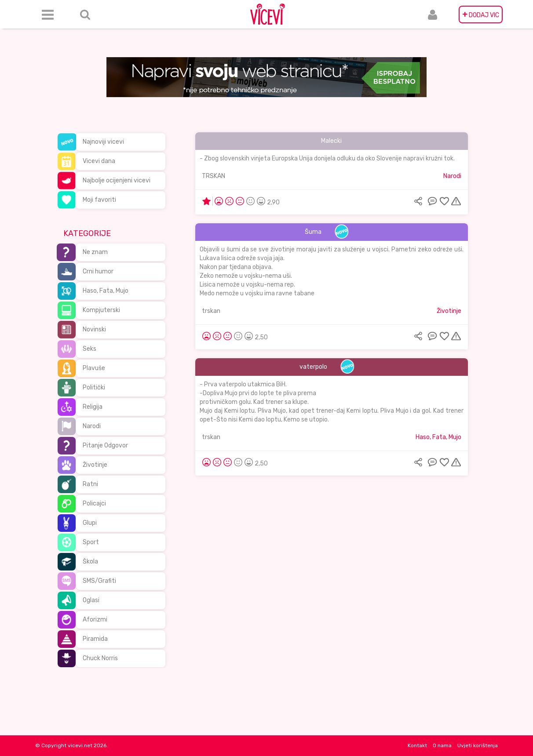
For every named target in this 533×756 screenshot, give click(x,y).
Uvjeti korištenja (478, 745)
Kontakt (417, 745)
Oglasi (91, 600)
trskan (211, 311)
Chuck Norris (100, 658)
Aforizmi (95, 620)
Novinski (94, 329)
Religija (93, 407)
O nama (442, 745)
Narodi (92, 426)
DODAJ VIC (481, 15)
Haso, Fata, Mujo (106, 291)
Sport (91, 542)
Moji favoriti (99, 200)
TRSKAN (214, 176)
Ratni (90, 484)
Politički (94, 387)
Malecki (331, 141)
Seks (89, 349)
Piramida (95, 639)
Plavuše (94, 368)
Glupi (90, 523)
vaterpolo (313, 367)
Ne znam (95, 252)
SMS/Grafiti (99, 581)
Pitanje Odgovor (105, 445)
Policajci (94, 503)
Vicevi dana (99, 161)
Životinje (95, 465)
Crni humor (98, 271)
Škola (90, 562)
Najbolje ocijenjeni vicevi (117, 180)
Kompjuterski (101, 310)
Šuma (313, 232)
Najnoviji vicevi (103, 142)
